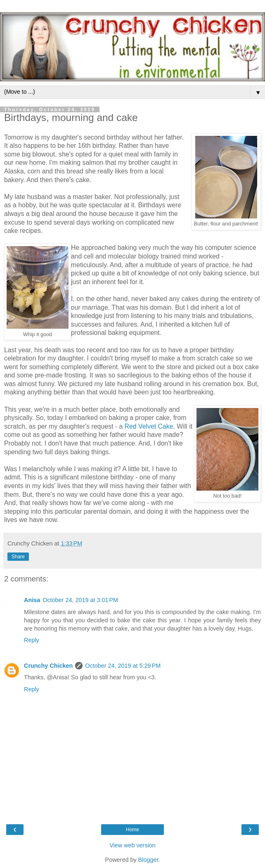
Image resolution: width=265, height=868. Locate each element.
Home (132, 830)
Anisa (32, 600)
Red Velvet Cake (149, 426)
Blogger (148, 860)
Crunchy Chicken (48, 666)
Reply (32, 640)
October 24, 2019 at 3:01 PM (80, 600)
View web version (132, 845)
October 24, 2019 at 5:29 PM (123, 666)
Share (18, 557)
